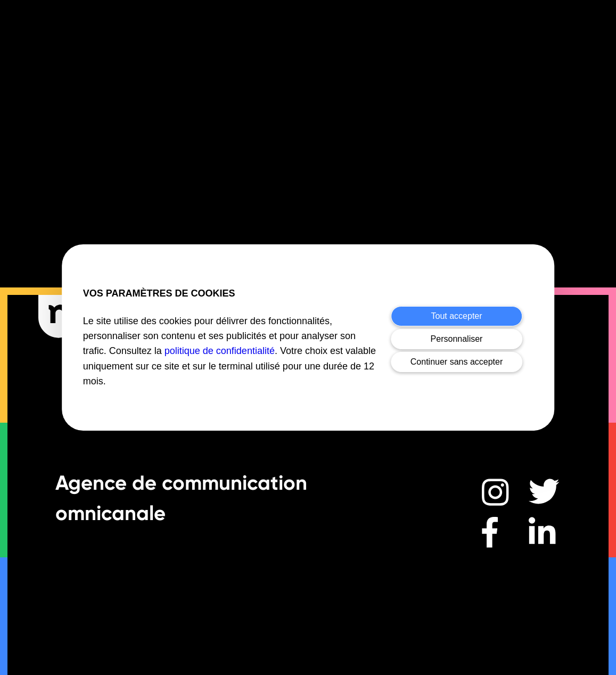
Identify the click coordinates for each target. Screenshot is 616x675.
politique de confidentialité (220, 351)
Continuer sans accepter (457, 362)
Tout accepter (457, 316)
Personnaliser (457, 339)
